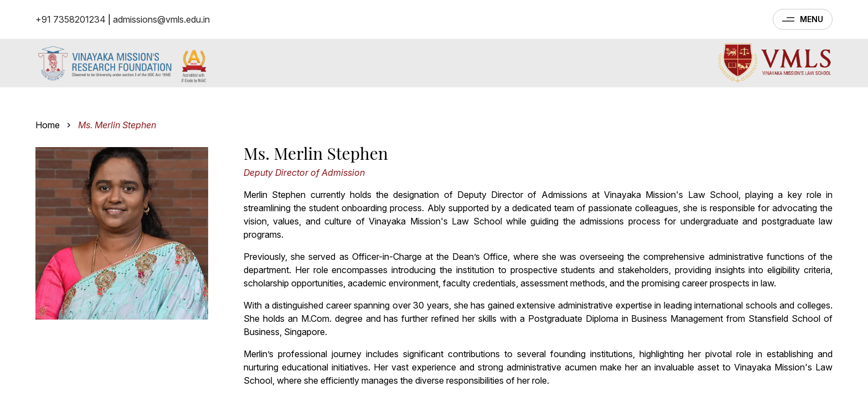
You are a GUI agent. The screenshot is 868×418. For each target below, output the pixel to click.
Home (48, 125)
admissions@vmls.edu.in (161, 19)
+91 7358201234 (71, 19)
